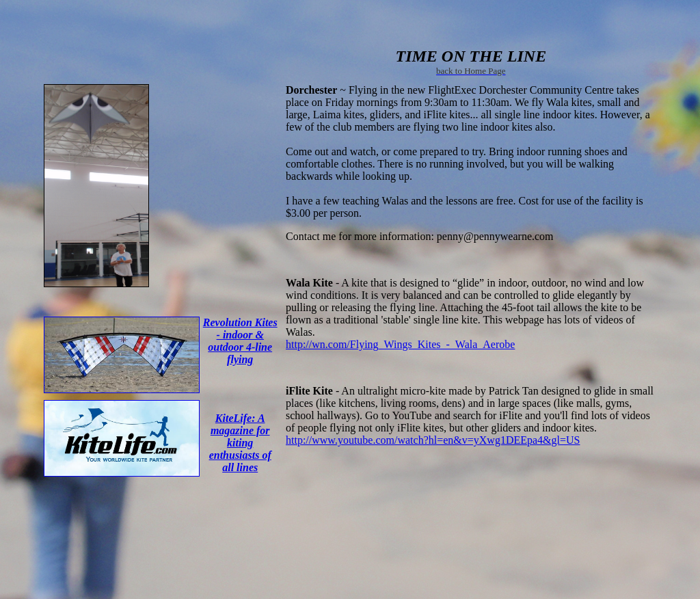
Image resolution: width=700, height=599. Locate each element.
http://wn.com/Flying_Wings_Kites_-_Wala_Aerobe (400, 344)
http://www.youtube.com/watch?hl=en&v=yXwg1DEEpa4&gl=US (433, 440)
